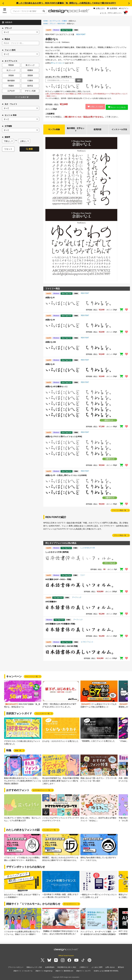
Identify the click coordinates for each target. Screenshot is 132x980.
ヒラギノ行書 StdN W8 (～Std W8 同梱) (62, 647)
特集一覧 (18, 751)
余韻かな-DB (51, 342)
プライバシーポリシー (16, 968)
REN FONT (61, 24)
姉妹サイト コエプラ (83, 971)
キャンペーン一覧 (31, 677)
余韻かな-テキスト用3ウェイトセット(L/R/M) (64, 437)
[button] (3, 3)
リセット (8, 149)
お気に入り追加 (94, 107)
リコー (83, 576)
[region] (87, 86)
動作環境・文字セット (76, 130)
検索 (29, 149)
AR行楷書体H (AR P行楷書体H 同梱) (60, 624)
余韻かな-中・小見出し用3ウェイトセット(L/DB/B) (66, 476)
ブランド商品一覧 (120, 536)
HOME (46, 21)
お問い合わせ (110, 968)
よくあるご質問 (97, 968)
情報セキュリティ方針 (34, 968)
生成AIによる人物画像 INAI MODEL (106, 971)
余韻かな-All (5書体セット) (56, 387)
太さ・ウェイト (10, 104)
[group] (23, 695)
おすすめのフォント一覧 (42, 791)
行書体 (64, 21)
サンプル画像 (54, 130)
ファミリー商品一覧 (119, 511)
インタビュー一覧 (49, 830)
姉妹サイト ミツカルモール (23, 971)
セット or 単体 (9, 115)
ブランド (7, 28)
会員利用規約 (50, 968)
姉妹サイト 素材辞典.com (64, 971)
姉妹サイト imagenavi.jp (44, 971)
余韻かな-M (50, 320)
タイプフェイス (55, 21)
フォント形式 (9, 50)
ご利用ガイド (84, 968)
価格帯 (6, 137)
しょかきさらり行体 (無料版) (57, 552)
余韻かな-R (50, 298)
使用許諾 (97, 130)
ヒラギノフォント (87, 642)
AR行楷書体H (51, 602)
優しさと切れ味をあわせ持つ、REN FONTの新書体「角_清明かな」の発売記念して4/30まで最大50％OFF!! (66, 3)
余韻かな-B (50, 365)
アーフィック (77, 598)
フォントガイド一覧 (43, 714)
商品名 (6, 39)
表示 (79, 80)
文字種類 (7, 126)
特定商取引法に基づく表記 (67, 968)
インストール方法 (119, 130)
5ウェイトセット (58, 63)
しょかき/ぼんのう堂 (87, 548)
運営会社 (121, 968)
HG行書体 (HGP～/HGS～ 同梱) (58, 580)
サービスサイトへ (70, 904)
